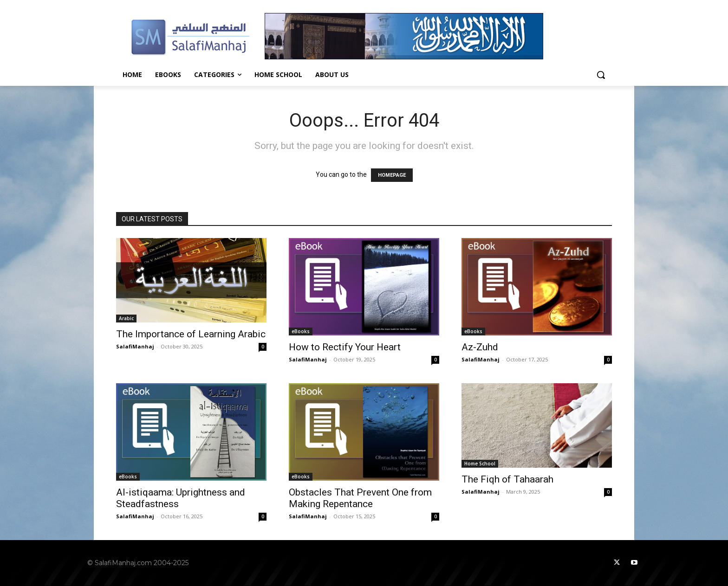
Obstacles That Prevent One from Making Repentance (360, 498)
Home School (480, 464)
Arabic (126, 318)
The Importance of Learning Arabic (191, 334)
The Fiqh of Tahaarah (507, 479)
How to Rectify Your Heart (345, 347)
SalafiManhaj (135, 346)
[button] (601, 75)
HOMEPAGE (392, 175)
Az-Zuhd (480, 347)
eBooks (301, 331)
